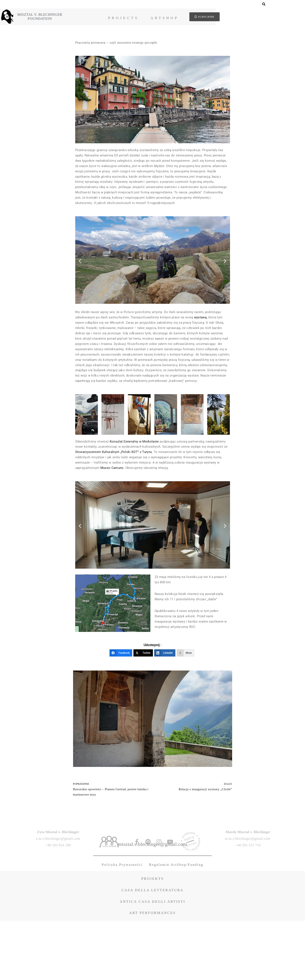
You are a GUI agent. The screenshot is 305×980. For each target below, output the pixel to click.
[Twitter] (143, 709)
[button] (80, 277)
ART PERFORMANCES (152, 972)
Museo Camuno (180, 512)
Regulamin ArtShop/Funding (176, 924)
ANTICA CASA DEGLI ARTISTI (152, 961)
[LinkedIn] (165, 709)
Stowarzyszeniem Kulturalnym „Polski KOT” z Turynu (156, 494)
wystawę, (82, 341)
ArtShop (215, 19)
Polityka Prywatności (122, 924)
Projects (174, 19)
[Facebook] (121, 709)
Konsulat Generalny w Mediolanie (138, 481)
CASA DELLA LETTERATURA (152, 949)
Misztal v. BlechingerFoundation (79, 17)
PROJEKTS (152, 938)
